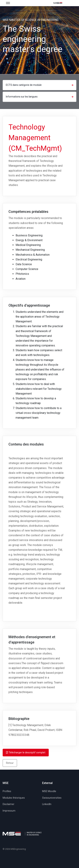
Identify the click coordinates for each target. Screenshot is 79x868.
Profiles (7, 791)
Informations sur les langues (40, 97)
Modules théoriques (14, 798)
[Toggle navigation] (12, 3)
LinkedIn (47, 804)
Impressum (9, 811)
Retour (10, 763)
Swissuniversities (52, 798)
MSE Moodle (49, 791)
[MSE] (58, 3)
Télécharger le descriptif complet (26, 752)
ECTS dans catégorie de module (40, 85)
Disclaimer (9, 804)
